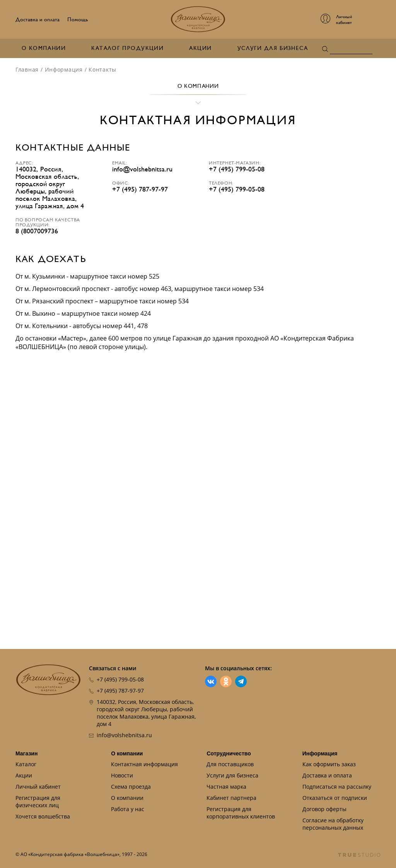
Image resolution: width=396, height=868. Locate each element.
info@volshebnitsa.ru (142, 169)
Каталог (26, 764)
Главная (27, 69)
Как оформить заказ (329, 764)
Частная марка (226, 787)
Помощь (78, 20)
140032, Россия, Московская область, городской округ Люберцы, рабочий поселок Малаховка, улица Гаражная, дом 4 (146, 713)
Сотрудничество (229, 753)
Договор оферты (324, 809)
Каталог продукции (127, 48)
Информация (64, 69)
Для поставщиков (230, 764)
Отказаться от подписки (335, 798)
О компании (44, 48)
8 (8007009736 (37, 231)
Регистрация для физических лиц (38, 801)
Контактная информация (144, 764)
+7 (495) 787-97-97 (140, 189)
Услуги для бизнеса (273, 48)
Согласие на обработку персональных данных (333, 824)
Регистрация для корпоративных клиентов (241, 813)
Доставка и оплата (38, 20)
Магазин (26, 753)
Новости (122, 775)
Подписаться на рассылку (337, 787)
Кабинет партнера (231, 798)
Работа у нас (128, 809)
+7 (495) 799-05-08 (237, 169)
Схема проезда (131, 787)
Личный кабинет (38, 787)
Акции (200, 48)
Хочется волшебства (43, 816)
